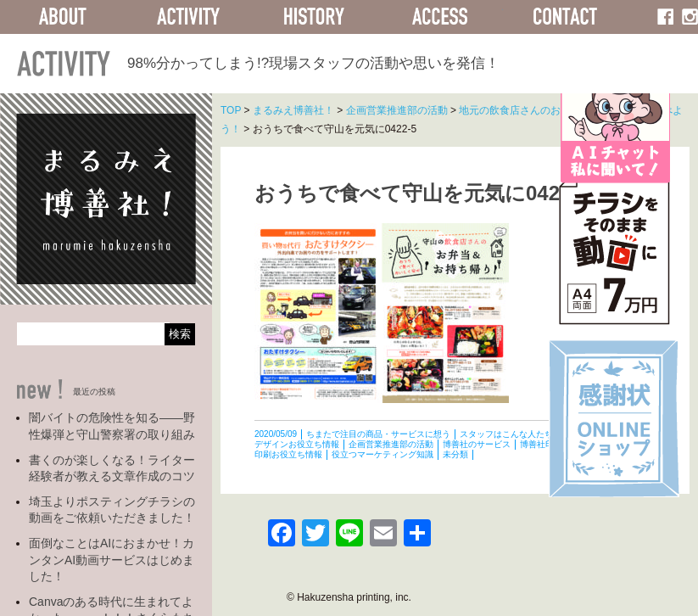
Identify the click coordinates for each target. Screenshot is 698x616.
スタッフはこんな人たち (506, 434)
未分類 (455, 454)
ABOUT (63, 17)
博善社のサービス (477, 444)
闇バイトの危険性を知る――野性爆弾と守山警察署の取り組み (112, 426)
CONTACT (566, 17)
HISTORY (314, 17)
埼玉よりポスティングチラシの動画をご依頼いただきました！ (112, 510)
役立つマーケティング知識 (383, 454)
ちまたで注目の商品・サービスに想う (378, 434)
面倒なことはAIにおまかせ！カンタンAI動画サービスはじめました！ (112, 560)
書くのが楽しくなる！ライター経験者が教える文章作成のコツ (112, 468)
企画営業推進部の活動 (391, 444)
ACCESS (439, 17)
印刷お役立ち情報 (288, 454)
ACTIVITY (188, 17)
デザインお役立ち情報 (297, 444)
